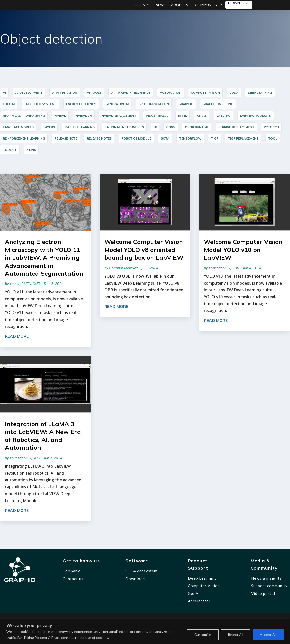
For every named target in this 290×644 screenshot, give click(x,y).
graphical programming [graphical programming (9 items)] (24, 116)
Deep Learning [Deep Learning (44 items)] (260, 92)
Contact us (73, 579)
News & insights (266, 578)
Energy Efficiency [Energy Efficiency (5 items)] (81, 104)
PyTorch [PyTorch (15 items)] (271, 127)
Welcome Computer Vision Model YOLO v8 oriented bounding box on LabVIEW (144, 250)
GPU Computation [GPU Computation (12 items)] (154, 104)
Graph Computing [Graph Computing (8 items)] (218, 104)
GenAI (194, 593)
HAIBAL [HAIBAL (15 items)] (60, 116)
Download (239, 3)
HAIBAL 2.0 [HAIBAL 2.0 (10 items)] (84, 116)
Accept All (268, 634)
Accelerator (199, 601)
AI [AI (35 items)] (4, 92)
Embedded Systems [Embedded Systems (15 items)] (40, 104)
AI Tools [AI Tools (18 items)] (94, 92)
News (161, 5)
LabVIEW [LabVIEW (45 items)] (223, 116)
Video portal (263, 593)
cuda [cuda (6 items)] (234, 92)
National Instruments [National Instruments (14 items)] (124, 127)
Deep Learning (202, 578)
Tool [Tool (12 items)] (273, 138)
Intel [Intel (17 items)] (182, 116)
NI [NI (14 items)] (155, 127)
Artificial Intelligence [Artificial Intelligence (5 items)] (131, 92)
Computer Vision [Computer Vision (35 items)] (205, 92)
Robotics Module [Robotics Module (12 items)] (136, 138)
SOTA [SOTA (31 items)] (165, 138)
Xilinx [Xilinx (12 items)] (31, 150)
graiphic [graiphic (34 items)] (186, 104)
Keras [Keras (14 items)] (202, 116)
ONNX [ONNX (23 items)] (171, 127)
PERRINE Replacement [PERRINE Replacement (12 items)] (236, 127)
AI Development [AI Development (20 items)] (29, 92)
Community (206, 5)
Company (71, 571)
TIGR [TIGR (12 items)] (215, 138)
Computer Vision (204, 586)
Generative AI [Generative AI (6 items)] (117, 104)
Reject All (236, 634)
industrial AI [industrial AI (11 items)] (157, 116)
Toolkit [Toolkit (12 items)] (10, 150)
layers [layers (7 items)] (49, 127)
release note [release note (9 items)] (66, 138)
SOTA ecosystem (141, 571)
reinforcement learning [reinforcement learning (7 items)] (24, 138)
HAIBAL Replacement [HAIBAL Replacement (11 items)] (119, 116)
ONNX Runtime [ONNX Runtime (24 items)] (197, 127)
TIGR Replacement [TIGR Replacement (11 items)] (243, 138)
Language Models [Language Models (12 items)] (18, 127)
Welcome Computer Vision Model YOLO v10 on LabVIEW (243, 250)
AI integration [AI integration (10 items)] (65, 92)
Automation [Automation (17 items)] (171, 92)
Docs (140, 5)
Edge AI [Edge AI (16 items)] (9, 104)
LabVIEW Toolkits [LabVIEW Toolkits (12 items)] (256, 116)
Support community (269, 586)
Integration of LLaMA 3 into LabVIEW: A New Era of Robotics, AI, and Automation (43, 436)
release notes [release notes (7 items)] (99, 138)
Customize (203, 634)
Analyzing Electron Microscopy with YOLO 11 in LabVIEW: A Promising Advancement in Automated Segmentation (44, 258)
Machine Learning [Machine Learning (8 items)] (80, 127)
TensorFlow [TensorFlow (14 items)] (190, 138)
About (178, 5)
